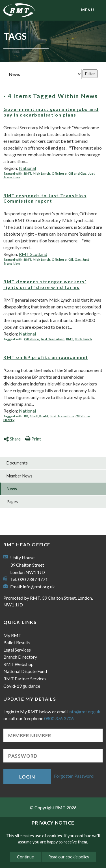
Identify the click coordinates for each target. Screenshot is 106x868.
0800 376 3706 (59, 718)
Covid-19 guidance (22, 686)
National (27, 168)
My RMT (12, 635)
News (12, 489)
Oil (71, 259)
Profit (44, 416)
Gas (78, 259)
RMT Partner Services (25, 679)
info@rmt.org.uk (39, 587)
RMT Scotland (33, 254)
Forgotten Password (74, 776)
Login (27, 777)
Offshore (59, 173)
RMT (28, 173)
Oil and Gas (78, 173)
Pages (12, 502)
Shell (34, 416)
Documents (17, 463)
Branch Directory (20, 657)
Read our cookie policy (69, 857)
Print (33, 439)
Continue (25, 857)
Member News (20, 476)
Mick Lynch (41, 173)
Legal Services (17, 650)
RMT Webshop (19, 664)
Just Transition (53, 339)
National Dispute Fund (25, 671)
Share (12, 439)
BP (26, 416)
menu (88, 10)
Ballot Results (17, 642)
